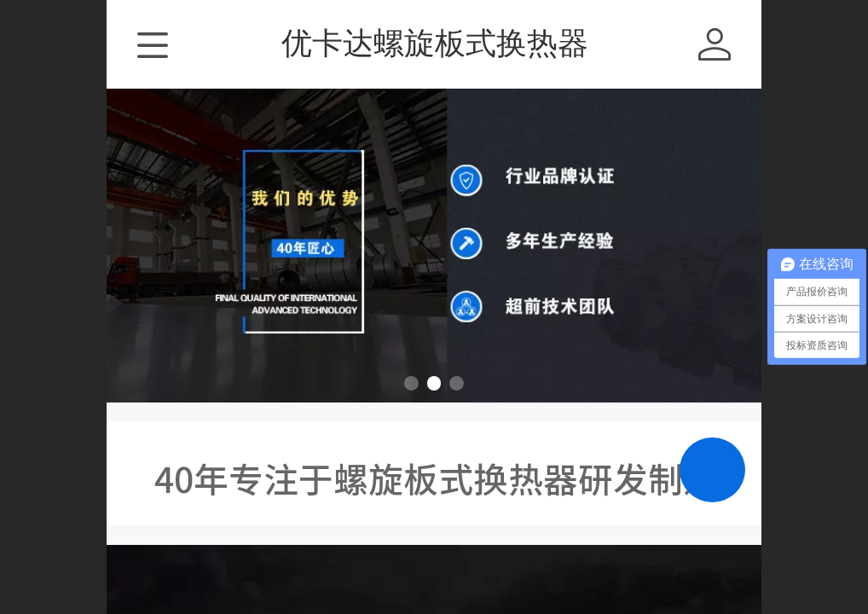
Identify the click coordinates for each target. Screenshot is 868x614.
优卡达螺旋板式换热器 (435, 43)
